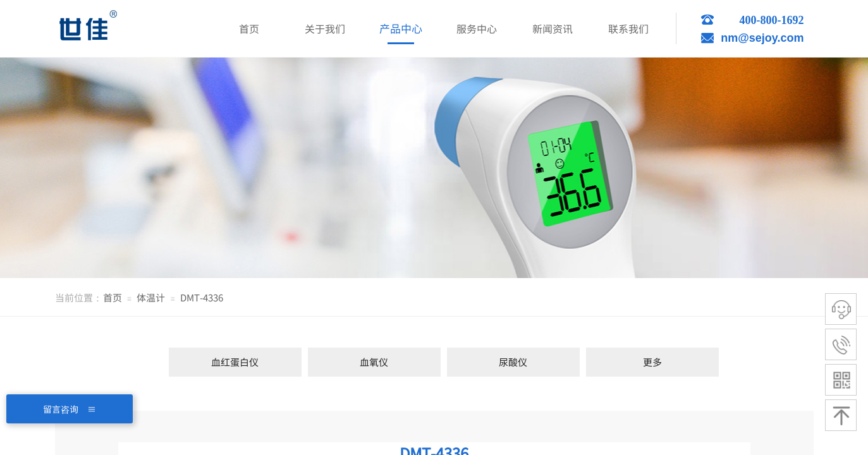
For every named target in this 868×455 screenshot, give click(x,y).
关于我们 (325, 28)
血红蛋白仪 (235, 362)
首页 (113, 297)
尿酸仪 (513, 362)
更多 (652, 362)
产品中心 (401, 28)
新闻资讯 (553, 28)
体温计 (151, 297)
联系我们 (628, 28)
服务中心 (477, 28)
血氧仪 (374, 362)
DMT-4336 (202, 297)
